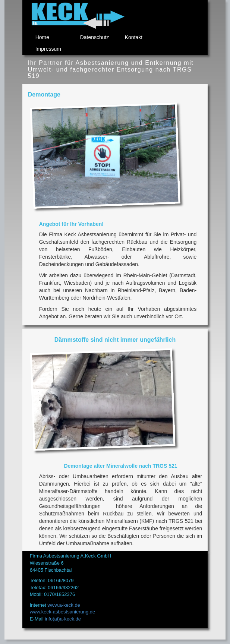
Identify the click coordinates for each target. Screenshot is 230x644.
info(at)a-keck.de (63, 619)
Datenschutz (95, 37)
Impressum (48, 49)
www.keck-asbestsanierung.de (63, 612)
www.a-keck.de (64, 605)
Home (42, 37)
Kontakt (134, 37)
